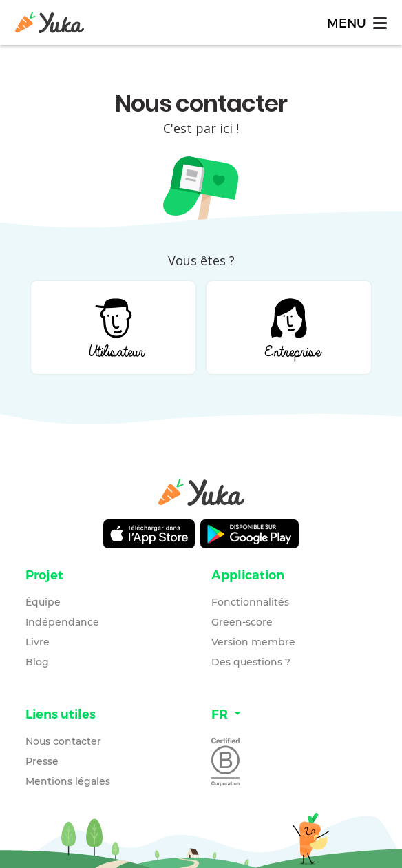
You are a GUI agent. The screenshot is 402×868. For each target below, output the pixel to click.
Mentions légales (68, 781)
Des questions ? (251, 662)
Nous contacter (63, 741)
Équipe (43, 602)
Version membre (253, 642)
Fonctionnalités (250, 602)
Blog (37, 662)
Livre (38, 642)
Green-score (242, 622)
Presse (42, 761)
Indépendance (62, 622)
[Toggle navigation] (356, 22)
